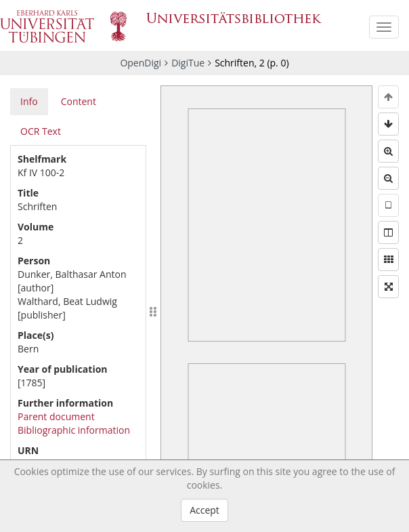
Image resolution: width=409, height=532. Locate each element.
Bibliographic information (74, 430)
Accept (204, 510)
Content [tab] (79, 101)
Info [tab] (29, 101)
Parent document (56, 416)
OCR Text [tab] (41, 131)
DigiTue (188, 63)
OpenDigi (141, 63)
